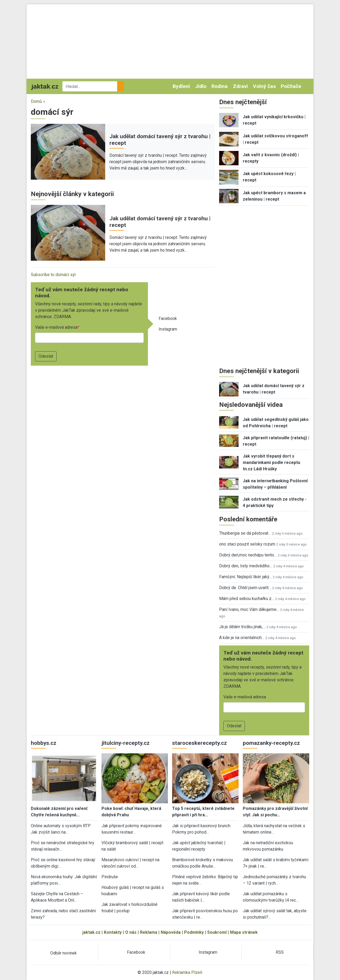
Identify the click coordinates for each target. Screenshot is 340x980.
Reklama (149, 932)
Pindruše (110, 877)
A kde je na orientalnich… (242, 638)
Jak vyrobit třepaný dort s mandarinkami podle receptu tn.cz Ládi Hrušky (271, 462)
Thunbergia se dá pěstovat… (245, 533)
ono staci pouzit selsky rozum (247, 544)
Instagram (168, 329)
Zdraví (240, 86)
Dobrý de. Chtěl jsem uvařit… (245, 588)
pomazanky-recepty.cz (271, 743)
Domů (36, 101)
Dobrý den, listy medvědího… (246, 566)
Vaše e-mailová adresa (56, 327)
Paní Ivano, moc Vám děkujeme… (249, 609)
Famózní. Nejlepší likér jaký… (245, 577)
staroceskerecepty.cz (199, 743)
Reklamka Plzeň (187, 972)
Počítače (291, 86)
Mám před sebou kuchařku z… (247, 599)
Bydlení (181, 86)
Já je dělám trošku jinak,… (242, 627)
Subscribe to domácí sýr (53, 275)
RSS (280, 952)
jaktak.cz (91, 932)
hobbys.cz (44, 743)
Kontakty (113, 932)
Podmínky (194, 932)
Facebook (168, 318)
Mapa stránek (244, 932)
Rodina (220, 86)
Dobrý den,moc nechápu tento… (248, 555)
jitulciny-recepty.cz (126, 743)
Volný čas (264, 86)
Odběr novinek (63, 953)
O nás (131, 932)
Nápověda (171, 932)
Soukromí (217, 932)
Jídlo (201, 86)
